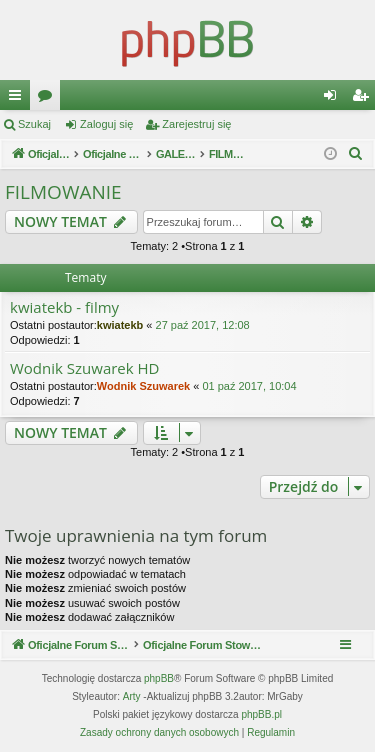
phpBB (159, 678)
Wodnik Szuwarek (143, 386)
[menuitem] (356, 154)
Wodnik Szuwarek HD (85, 368)
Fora (49, 99)
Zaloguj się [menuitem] (334, 99)
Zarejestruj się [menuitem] (364, 99)
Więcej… (19, 99)
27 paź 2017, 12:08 (203, 325)
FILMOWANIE (63, 192)
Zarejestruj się (196, 124)
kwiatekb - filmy (64, 307)
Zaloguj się (106, 124)
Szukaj (34, 124)
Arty (132, 696)
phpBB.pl (261, 714)
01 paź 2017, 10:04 (249, 386)
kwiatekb (120, 325)
